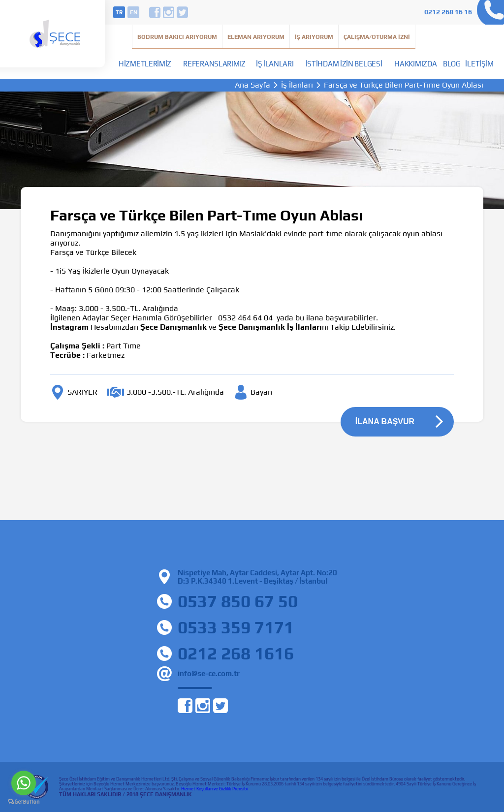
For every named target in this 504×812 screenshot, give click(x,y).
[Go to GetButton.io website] (24, 802)
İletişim (479, 64)
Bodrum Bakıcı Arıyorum (177, 37)
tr (119, 12)
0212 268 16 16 (448, 12)
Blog (452, 64)
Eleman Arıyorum (256, 37)
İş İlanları (275, 64)
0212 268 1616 (236, 653)
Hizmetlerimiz (145, 64)
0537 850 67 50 (238, 601)
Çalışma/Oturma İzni (377, 37)
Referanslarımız (214, 64)
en (134, 12)
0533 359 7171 (236, 627)
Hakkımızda (415, 64)
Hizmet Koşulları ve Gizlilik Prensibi (214, 789)
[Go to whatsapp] (24, 783)
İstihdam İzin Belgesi (344, 64)
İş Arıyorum (314, 37)
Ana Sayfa (252, 85)
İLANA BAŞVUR (385, 422)
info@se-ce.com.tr (209, 673)
